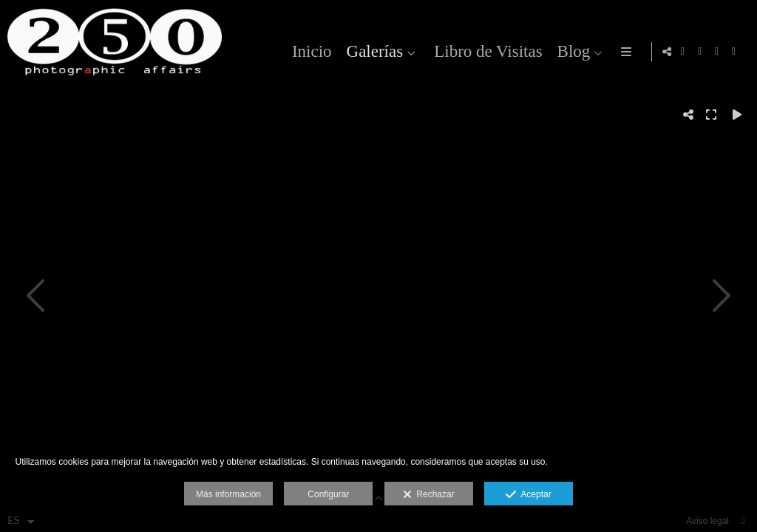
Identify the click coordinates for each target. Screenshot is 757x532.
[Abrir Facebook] (700, 52)
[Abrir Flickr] (717, 52)
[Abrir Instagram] (683, 52)
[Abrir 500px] (734, 52)
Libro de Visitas (486, 51)
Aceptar (528, 495)
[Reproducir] (737, 115)
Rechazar (429, 495)
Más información (228, 494)
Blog (571, 51)
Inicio (310, 51)
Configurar (328, 494)
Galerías (372, 51)
